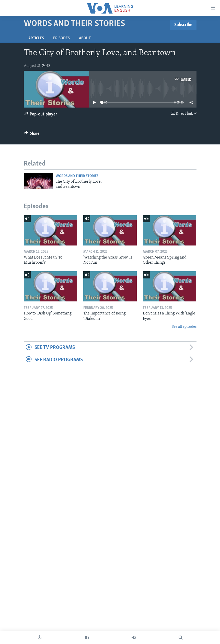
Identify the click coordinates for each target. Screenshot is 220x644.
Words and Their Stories (77, 176)
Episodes (61, 38)
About (85, 38)
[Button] (32, 135)
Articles (36, 38)
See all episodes (184, 327)
